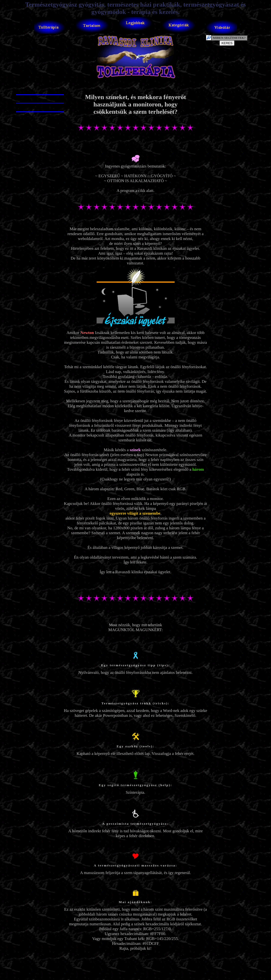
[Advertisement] (136, 87)
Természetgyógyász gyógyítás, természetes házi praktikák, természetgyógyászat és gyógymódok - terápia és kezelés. (135, 8)
